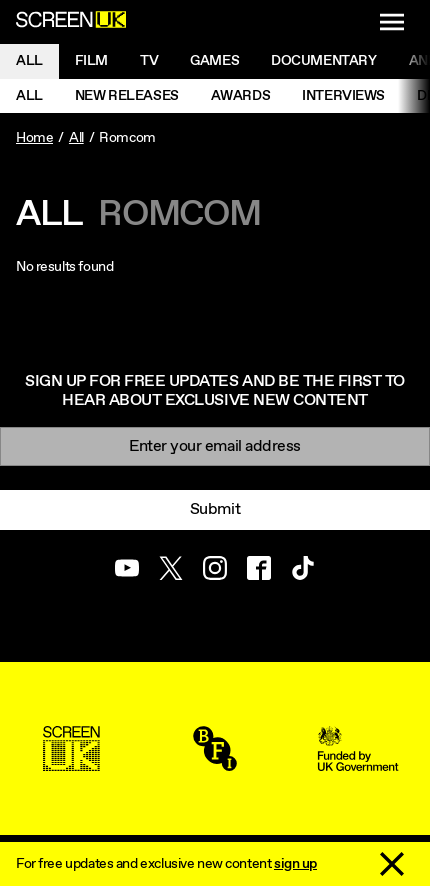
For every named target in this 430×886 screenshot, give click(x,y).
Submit (215, 509)
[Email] (215, 446)
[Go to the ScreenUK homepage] (71, 22)
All (29, 61)
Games (214, 61)
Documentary (323, 61)
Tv (149, 61)
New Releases (127, 96)
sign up (295, 864)
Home (34, 138)
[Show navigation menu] (392, 22)
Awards (240, 96)
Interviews (343, 96)
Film (91, 61)
